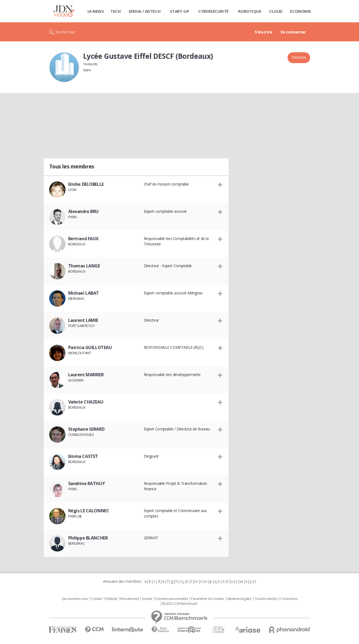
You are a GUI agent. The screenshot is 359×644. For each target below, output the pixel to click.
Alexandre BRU (84, 211)
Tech (115, 11)
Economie (301, 11)
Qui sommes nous (75, 599)
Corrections (289, 599)
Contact (97, 599)
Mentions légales (239, 599)
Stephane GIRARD (86, 429)
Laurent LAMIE (83, 320)
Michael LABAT (84, 293)
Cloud (276, 11)
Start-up (179, 11)
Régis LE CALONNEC (89, 511)
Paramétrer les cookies (208, 599)
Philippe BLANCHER (88, 538)
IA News (96, 11)
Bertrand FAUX (84, 239)
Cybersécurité (213, 11)
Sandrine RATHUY (87, 483)
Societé (147, 599)
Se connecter (293, 32)
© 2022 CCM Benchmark (180, 604)
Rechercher (66, 32)
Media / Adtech (145, 11)
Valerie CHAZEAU (86, 402)
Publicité (111, 599)
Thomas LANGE (84, 266)
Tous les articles (266, 599)
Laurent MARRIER (86, 375)
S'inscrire (263, 32)
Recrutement (129, 599)
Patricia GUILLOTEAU (90, 347)
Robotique (250, 11)
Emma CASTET (83, 456)
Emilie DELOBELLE (86, 184)
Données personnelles (172, 599)
